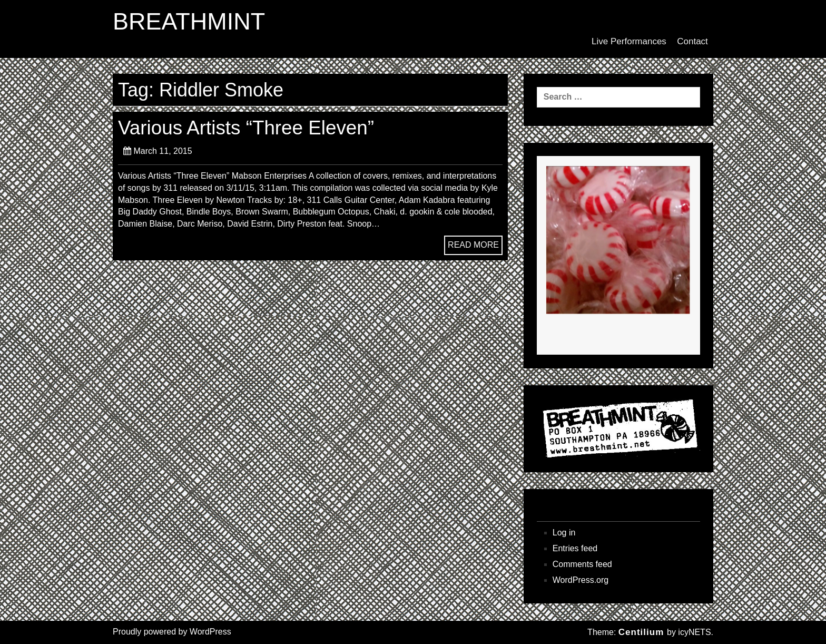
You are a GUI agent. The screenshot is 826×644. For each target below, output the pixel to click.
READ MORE (473, 245)
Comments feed (582, 564)
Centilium (641, 632)
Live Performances (629, 41)
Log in (564, 533)
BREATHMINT (189, 22)
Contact (692, 41)
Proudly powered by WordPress (172, 632)
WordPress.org (581, 580)
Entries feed (575, 548)
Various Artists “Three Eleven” (246, 128)
